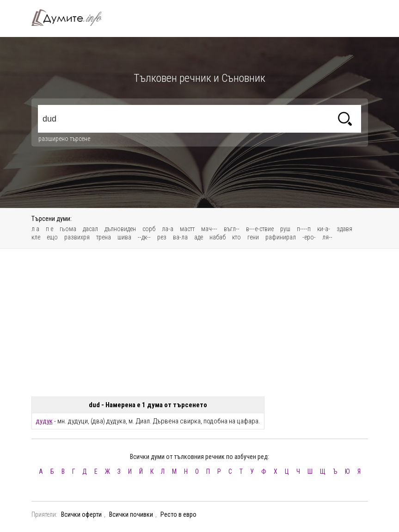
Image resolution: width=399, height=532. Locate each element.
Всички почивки (131, 514)
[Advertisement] (200, 323)
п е (49, 229)
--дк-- (144, 237)
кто (236, 237)
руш (285, 229)
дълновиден (120, 229)
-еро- (309, 237)
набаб (218, 237)
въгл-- (232, 229)
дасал (90, 229)
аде (199, 237)
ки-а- (324, 229)
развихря (77, 237)
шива (124, 237)
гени (253, 237)
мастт (187, 229)
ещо (52, 237)
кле (36, 237)
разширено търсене (64, 139)
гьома (68, 229)
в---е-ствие (260, 229)
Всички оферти (81, 514)
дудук (44, 421)
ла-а (168, 229)
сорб (149, 229)
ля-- (327, 237)
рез (162, 237)
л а (35, 229)
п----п (304, 229)
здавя (344, 229)
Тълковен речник (72, 18)
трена (104, 237)
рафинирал (281, 237)
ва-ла (180, 237)
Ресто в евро (178, 514)
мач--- (209, 229)
